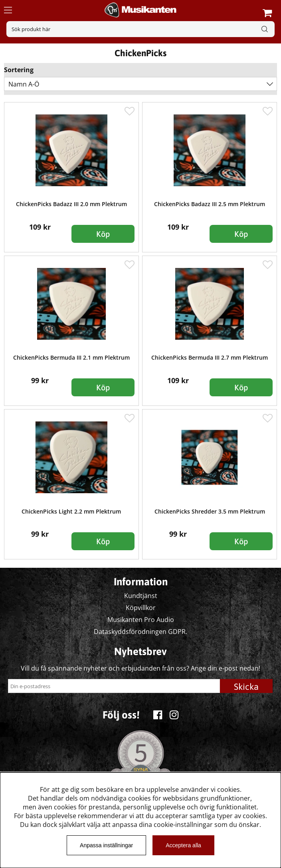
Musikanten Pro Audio (141, 620)
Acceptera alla (183, 845)
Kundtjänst (141, 596)
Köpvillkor (141, 608)
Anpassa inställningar (106, 845)
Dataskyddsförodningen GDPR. (140, 632)
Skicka (246, 687)
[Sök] (140, 29)
